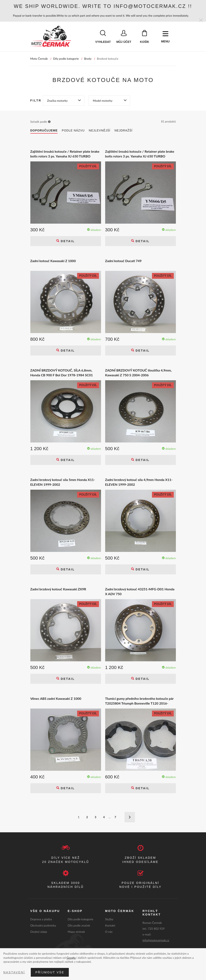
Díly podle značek (79, 926)
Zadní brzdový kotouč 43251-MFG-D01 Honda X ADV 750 (140, 592)
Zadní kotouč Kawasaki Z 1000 (53, 261)
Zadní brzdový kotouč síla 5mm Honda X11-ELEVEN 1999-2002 (63, 482)
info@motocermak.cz (156, 941)
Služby (109, 920)
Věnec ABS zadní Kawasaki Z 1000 (56, 699)
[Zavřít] (201, 20)
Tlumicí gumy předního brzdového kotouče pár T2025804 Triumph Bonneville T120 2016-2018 (139, 701)
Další (130, 818)
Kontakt (110, 926)
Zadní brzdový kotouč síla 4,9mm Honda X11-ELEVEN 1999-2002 (139, 482)
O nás (109, 932)
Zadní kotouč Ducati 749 (123, 261)
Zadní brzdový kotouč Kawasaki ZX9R (58, 589)
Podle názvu (73, 131)
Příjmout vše (50, 972)
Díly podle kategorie (66, 59)
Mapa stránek (76, 932)
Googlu (71, 958)
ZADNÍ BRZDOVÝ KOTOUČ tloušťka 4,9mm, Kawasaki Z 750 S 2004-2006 (138, 373)
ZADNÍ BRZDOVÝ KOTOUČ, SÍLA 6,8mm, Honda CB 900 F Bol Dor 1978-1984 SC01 (62, 373)
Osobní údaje (39, 932)
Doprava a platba (41, 920)
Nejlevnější (100, 131)
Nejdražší (124, 131)
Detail (67, 242)
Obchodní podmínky (43, 926)
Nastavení (14, 972)
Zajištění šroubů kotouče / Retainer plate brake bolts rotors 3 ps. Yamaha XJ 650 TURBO (65, 154)
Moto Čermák (39, 59)
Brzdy (88, 59)
